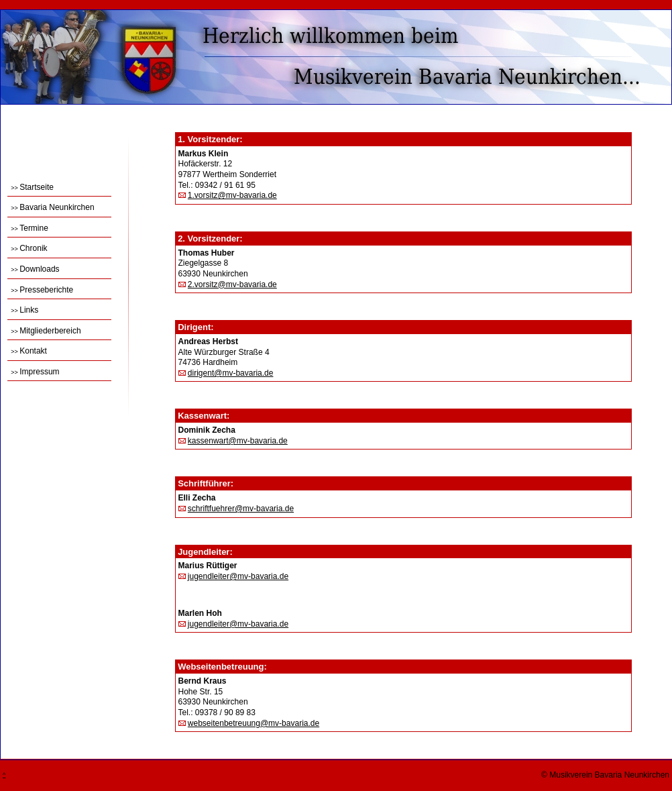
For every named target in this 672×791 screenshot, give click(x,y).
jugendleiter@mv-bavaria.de (238, 576)
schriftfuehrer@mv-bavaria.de (241, 509)
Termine (30, 228)
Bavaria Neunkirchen (52, 207)
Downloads (35, 269)
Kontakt (29, 351)
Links (24, 310)
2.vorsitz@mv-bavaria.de (232, 284)
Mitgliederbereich (46, 331)
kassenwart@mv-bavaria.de (238, 441)
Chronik (29, 248)
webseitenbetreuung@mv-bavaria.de (254, 723)
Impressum (35, 372)
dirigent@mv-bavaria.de (231, 373)
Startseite (32, 187)
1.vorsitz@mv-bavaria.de (232, 195)
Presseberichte (42, 290)
